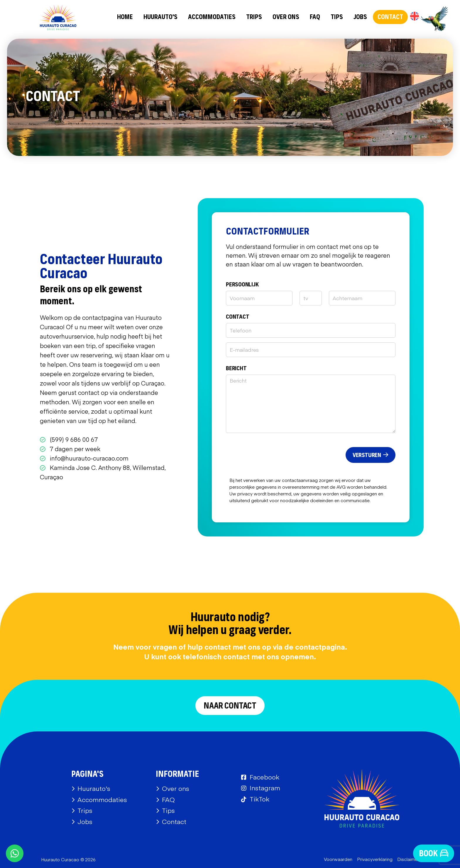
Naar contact (230, 706)
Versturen (371, 455)
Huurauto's (160, 17)
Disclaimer (408, 859)
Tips (337, 17)
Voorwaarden (338, 859)
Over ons (286, 17)
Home (125, 17)
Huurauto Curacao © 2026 (68, 859)
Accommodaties (212, 17)
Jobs (360, 17)
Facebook (264, 777)
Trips (254, 17)
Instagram (265, 788)
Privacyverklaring (375, 859)
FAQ (315, 17)
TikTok (259, 799)
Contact (390, 17)
